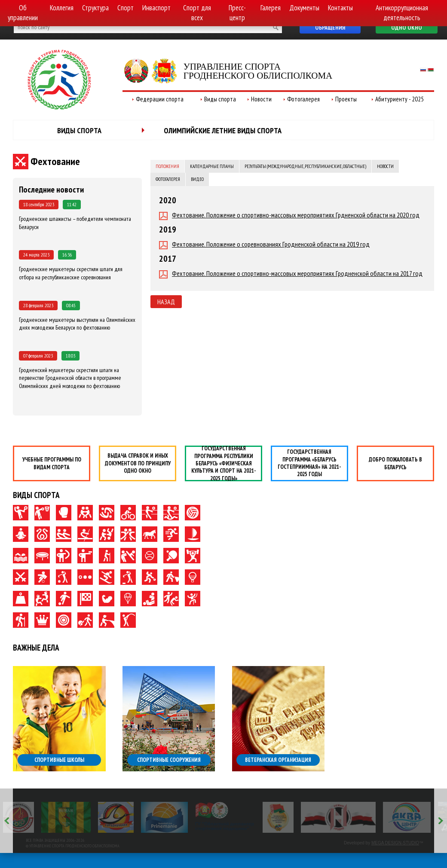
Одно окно (407, 28)
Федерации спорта (160, 99)
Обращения (330, 28)
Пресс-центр (237, 13)
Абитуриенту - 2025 (400, 99)
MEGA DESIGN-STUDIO (395, 843)
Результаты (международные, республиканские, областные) (305, 166)
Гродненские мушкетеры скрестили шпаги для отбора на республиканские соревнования (71, 273)
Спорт (126, 8)
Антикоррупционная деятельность (402, 13)
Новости (261, 99)
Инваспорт (156, 8)
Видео (197, 179)
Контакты (340, 8)
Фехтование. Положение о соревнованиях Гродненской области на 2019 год (264, 244)
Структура (95, 8)
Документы (304, 8)
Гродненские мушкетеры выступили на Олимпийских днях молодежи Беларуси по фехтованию (77, 324)
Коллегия (62, 8)
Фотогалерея (303, 99)
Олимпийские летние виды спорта (223, 130)
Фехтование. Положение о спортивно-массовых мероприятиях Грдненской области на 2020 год (289, 215)
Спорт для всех (197, 13)
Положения (167, 166)
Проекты (346, 99)
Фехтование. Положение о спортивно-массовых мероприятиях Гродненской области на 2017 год (291, 274)
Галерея (271, 8)
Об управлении (23, 13)
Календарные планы (212, 166)
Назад (166, 302)
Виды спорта (220, 99)
